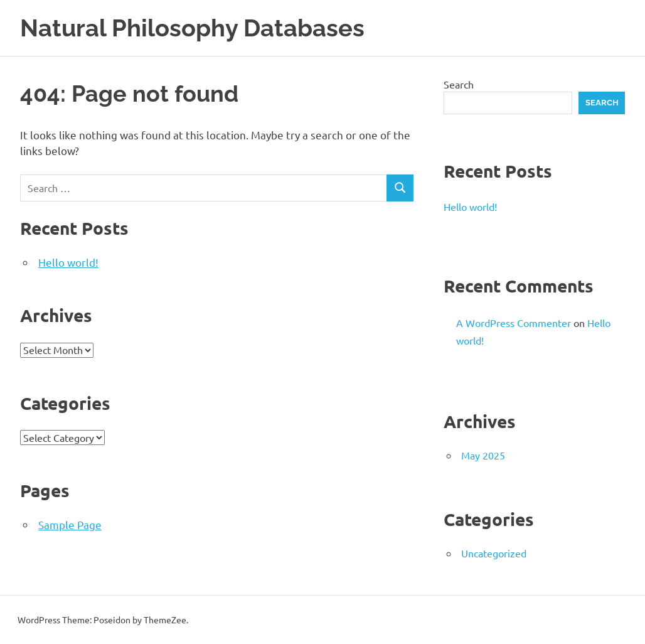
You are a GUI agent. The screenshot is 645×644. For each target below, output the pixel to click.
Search (459, 84)
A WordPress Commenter (514, 323)
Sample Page (70, 524)
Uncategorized (494, 553)
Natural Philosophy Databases (192, 28)
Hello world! (68, 262)
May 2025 (483, 455)
